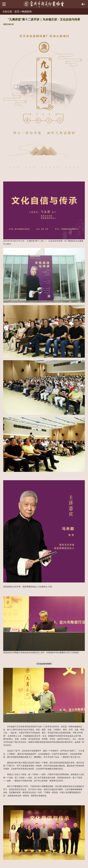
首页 (17, 11)
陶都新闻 (27, 11)
